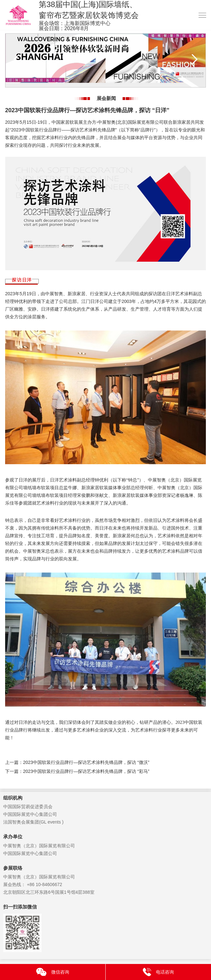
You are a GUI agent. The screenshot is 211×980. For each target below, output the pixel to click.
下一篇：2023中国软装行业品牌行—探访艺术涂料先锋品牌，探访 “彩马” (77, 771)
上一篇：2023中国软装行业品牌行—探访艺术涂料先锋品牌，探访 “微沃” (77, 762)
